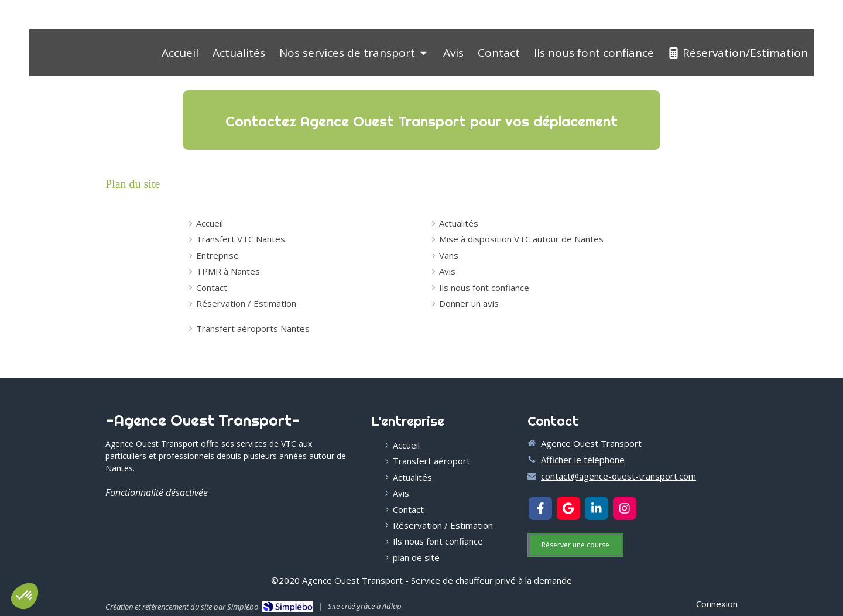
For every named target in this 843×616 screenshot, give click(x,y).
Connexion (717, 604)
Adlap (392, 606)
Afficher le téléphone (583, 460)
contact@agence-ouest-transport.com (618, 476)
